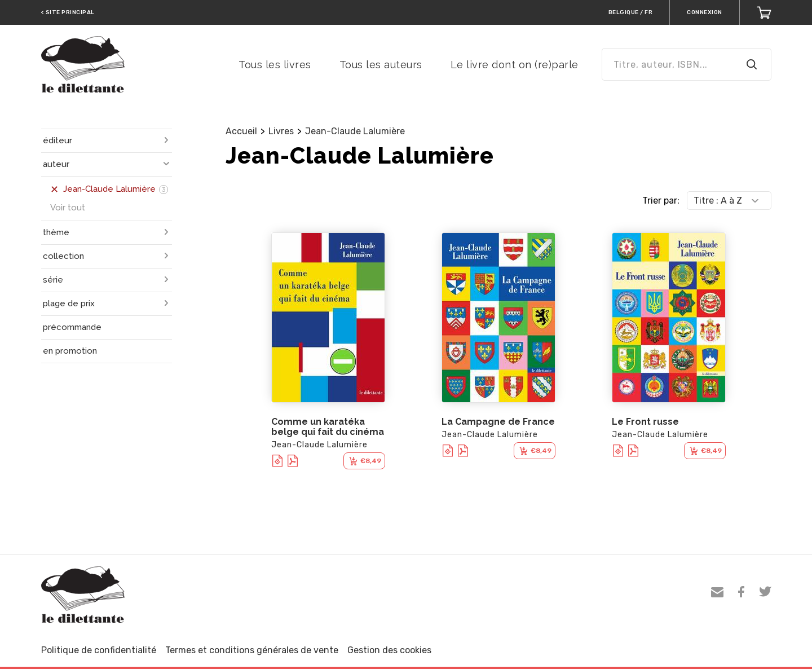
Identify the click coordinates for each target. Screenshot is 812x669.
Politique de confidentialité (99, 650)
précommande (72, 327)
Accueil (241, 131)
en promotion (70, 351)
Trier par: (661, 201)
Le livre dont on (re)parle (515, 65)
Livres (281, 131)
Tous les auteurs (381, 65)
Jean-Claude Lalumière (355, 131)
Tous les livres (275, 65)
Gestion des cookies (389, 650)
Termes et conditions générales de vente (252, 650)
